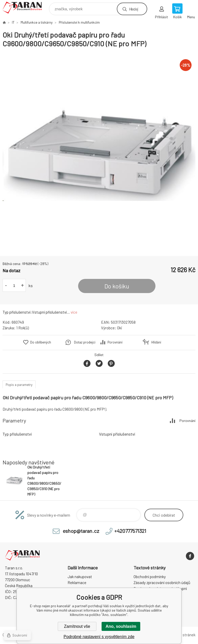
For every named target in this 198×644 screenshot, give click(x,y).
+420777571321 (130, 531)
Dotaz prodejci (85, 342)
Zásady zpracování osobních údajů (162, 583)
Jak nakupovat (80, 577)
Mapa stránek (184, 635)
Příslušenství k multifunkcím (79, 22)
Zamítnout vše (77, 626)
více (74, 312)
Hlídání (156, 342)
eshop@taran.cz (81, 531)
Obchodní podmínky (150, 577)
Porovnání (115, 342)
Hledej (134, 9)
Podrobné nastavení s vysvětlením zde (99, 637)
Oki (120, 328)
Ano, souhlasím (121, 626)
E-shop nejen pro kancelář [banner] (25, 8)
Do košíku (117, 286)
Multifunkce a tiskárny (37, 22)
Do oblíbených (41, 342)
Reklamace (77, 583)
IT (13, 22)
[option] (99, 152)
